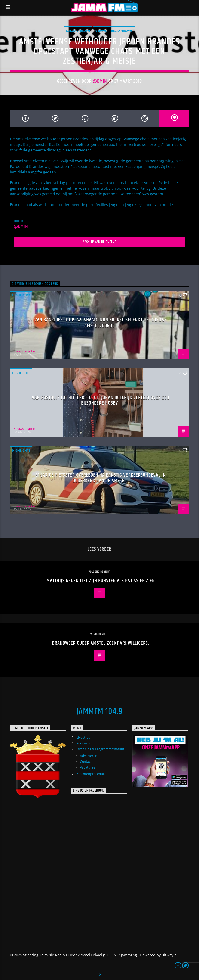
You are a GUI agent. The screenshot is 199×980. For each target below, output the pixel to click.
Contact (86, 762)
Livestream (85, 737)
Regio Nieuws (122, 31)
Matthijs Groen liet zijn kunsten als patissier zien (101, 581)
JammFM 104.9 (99, 712)
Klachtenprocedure (91, 774)
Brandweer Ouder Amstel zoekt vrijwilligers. (101, 643)
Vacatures (88, 767)
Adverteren (89, 756)
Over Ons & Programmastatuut (100, 749)
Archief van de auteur (99, 242)
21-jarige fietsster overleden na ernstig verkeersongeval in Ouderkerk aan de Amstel (101, 478)
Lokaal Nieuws (78, 31)
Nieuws (101, 31)
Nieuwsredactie (24, 351)
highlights (21, 295)
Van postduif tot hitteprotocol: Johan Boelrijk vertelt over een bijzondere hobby (101, 400)
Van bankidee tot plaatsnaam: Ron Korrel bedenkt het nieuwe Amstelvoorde (101, 323)
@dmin (100, 81)
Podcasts (83, 743)
